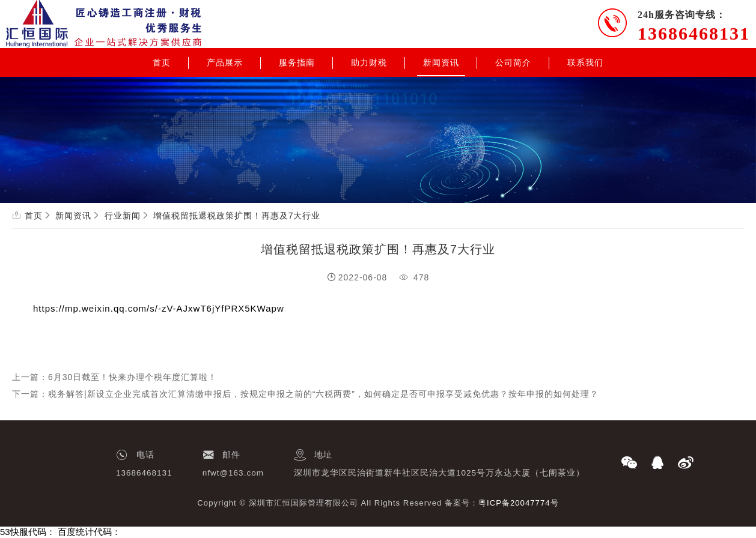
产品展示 (225, 62)
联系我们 (585, 62)
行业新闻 (123, 216)
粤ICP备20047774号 (519, 503)
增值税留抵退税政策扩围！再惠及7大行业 (237, 216)
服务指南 (297, 62)
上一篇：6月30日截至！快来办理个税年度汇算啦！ (114, 377)
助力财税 (369, 62)
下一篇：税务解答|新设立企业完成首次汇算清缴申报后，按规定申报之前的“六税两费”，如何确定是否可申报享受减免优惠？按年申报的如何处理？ (305, 394)
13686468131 (694, 33)
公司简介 (513, 62)
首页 (162, 62)
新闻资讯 (441, 62)
